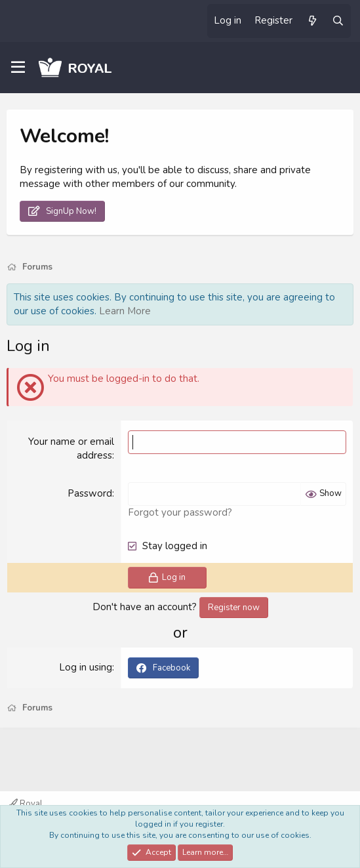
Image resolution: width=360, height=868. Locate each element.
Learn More (125, 311)
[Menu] (18, 68)
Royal (26, 804)
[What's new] (312, 21)
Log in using (86, 667)
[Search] (338, 21)
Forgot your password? (180, 512)
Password (90, 493)
